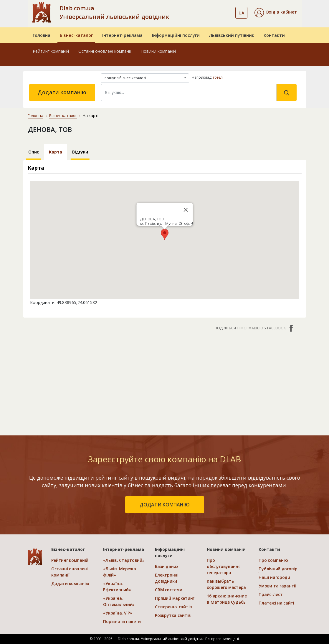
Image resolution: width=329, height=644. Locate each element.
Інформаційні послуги (176, 35)
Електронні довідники (167, 578)
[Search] (189, 93)
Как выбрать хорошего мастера (226, 584)
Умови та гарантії (277, 586)
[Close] (186, 210)
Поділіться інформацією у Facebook (254, 328)
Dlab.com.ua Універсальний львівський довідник (114, 12)
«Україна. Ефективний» (117, 587)
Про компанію (273, 560)
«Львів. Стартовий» (124, 560)
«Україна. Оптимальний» (119, 601)
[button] (276, 13)
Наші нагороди (274, 577)
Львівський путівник (232, 35)
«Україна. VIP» (118, 613)
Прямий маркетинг (175, 598)
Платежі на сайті (276, 603)
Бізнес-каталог (76, 35)
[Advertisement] (165, 380)
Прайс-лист (271, 594)
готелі (218, 77)
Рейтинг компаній (51, 51)
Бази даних (167, 566)
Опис (34, 152)
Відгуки (80, 152)
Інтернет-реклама (122, 35)
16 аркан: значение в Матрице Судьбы (227, 599)
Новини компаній (158, 51)
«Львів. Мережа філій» (119, 572)
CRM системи (168, 590)
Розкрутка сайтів (173, 615)
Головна (42, 35)
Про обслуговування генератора (224, 566)
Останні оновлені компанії (105, 51)
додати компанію (165, 505)
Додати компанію (62, 92)
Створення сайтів (173, 607)
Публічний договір (278, 569)
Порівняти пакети (122, 621)
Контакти (274, 35)
